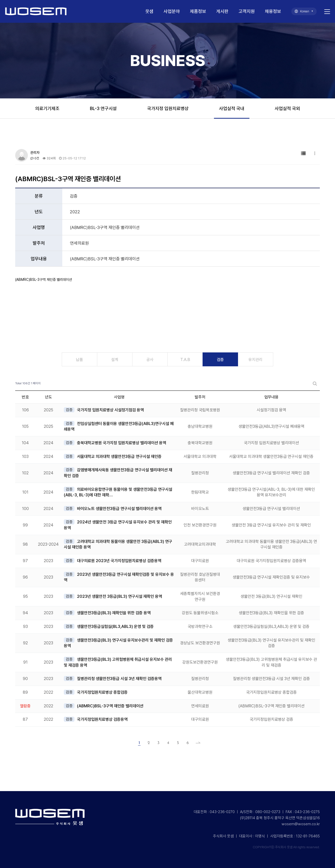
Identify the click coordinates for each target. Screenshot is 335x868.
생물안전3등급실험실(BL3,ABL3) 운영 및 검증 (115, 627)
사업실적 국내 (232, 108)
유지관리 (255, 360)
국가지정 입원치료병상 (168, 108)
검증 (220, 360)
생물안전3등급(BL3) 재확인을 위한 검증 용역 (114, 613)
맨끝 (196, 743)
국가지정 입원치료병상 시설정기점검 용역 (110, 410)
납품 (80, 360)
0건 (35, 158)
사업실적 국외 (287, 108)
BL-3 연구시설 (103, 108)
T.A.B (185, 360)
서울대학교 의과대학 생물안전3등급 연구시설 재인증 (119, 457)
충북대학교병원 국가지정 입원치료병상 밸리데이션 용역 (122, 443)
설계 (115, 360)
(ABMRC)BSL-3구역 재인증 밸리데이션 (110, 706)
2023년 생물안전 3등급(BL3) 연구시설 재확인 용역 (120, 596)
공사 (150, 360)
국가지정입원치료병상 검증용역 (102, 719)
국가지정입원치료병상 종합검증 (102, 692)
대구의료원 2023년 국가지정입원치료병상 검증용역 (119, 561)
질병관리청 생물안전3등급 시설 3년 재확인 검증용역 (119, 679)
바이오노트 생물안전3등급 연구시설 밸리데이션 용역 (119, 509)
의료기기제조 (47, 108)
